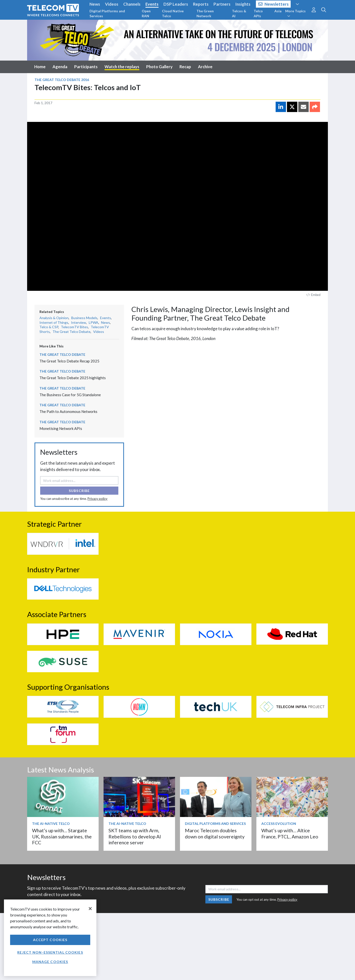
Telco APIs (258, 13)
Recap (185, 67)
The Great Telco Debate (71, 332)
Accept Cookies (50, 940)
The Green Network (205, 13)
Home (40, 67)
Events (152, 4)
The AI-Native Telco (51, 824)
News (95, 4)
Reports (201, 4)
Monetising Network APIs (61, 428)
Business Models (84, 318)
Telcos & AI (239, 13)
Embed (313, 295)
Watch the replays (122, 67)
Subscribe (79, 491)
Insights (243, 4)
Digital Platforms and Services (107, 13)
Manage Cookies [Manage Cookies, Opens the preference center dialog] (50, 962)
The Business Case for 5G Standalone (70, 395)
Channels (132, 4)
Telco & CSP (49, 327)
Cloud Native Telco (173, 13)
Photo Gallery (159, 67)
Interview (79, 322)
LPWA (94, 322)
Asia (278, 11)
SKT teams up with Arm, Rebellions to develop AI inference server (135, 836)
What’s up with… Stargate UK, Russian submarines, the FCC (62, 836)
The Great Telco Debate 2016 (62, 80)
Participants (86, 67)
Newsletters (274, 4)
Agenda (60, 67)
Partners (222, 4)
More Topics (295, 13)
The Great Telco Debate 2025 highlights (73, 378)
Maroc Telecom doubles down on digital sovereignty (215, 833)
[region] (50, 938)
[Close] (90, 909)
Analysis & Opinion (54, 318)
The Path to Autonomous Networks (68, 411)
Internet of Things (54, 322)
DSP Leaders (176, 4)
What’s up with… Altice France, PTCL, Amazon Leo (290, 833)
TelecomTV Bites (74, 327)
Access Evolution (279, 824)
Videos (112, 4)
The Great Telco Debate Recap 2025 (69, 361)
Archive (205, 67)
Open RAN (146, 13)
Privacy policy (98, 499)
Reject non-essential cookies (50, 952)
